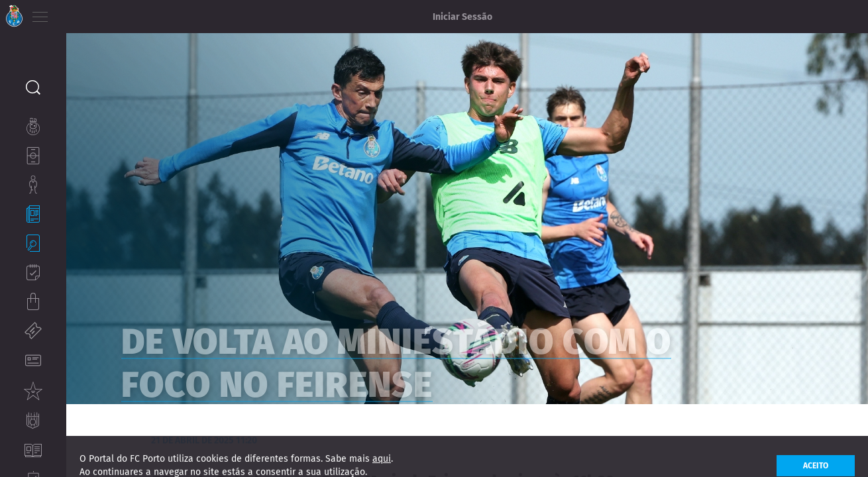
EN (93, 13)
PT (75, 13)
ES (112, 13)
